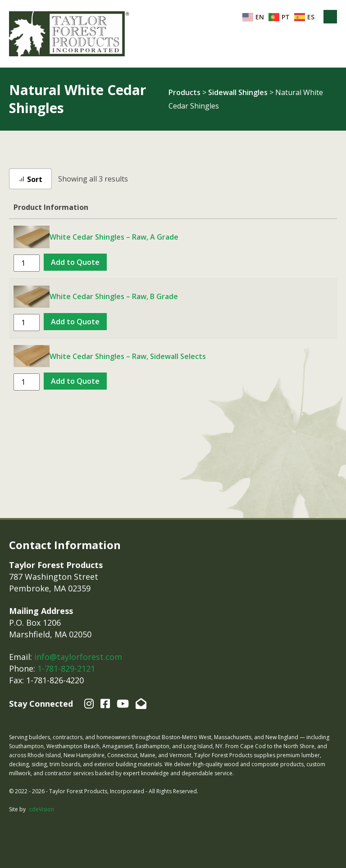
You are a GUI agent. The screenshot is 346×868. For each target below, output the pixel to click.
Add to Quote (75, 262)
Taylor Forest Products (69, 34)
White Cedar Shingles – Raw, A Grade (114, 237)
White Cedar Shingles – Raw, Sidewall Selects (128, 356)
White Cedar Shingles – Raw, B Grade (114, 296)
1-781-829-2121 (66, 668)
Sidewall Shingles (238, 92)
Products (184, 92)
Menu (330, 17)
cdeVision (42, 809)
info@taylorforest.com (78, 657)
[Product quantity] (27, 263)
